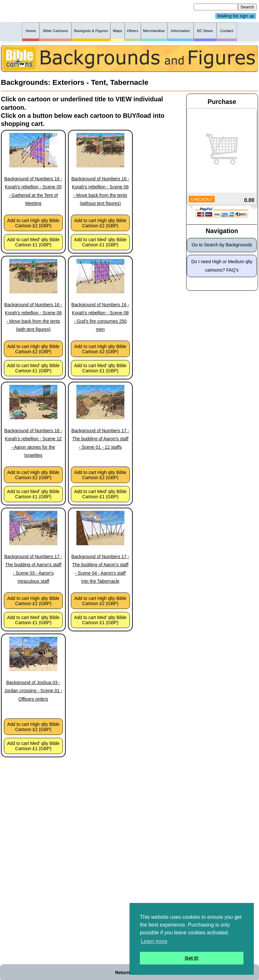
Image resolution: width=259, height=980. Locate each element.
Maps (117, 31)
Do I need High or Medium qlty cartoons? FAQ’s (222, 266)
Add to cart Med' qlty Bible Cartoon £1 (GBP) (33, 242)
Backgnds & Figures (91, 31)
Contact (227, 31)
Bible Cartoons (56, 31)
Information (180, 31)
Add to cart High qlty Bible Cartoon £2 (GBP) (33, 223)
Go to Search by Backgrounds (222, 245)
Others (133, 31)
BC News (205, 31)
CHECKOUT (202, 199)
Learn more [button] (154, 941)
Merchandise (154, 31)
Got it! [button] (192, 958)
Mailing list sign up (236, 16)
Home (31, 31)
